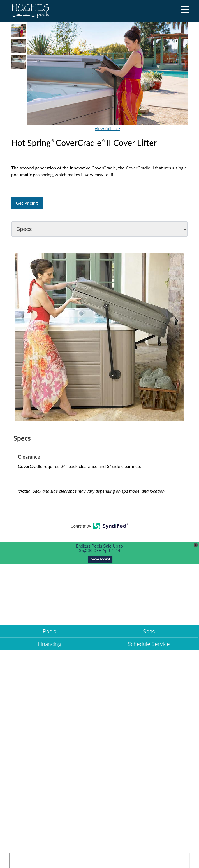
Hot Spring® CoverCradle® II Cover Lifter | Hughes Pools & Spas (30, 11)
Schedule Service (149, 644)
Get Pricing (27, 203)
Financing (49, 644)
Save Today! (100, 559)
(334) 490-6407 (122, 834)
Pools (50, 631)
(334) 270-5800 (27, 738)
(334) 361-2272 (121, 738)
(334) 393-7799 (26, 834)
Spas (149, 631)
